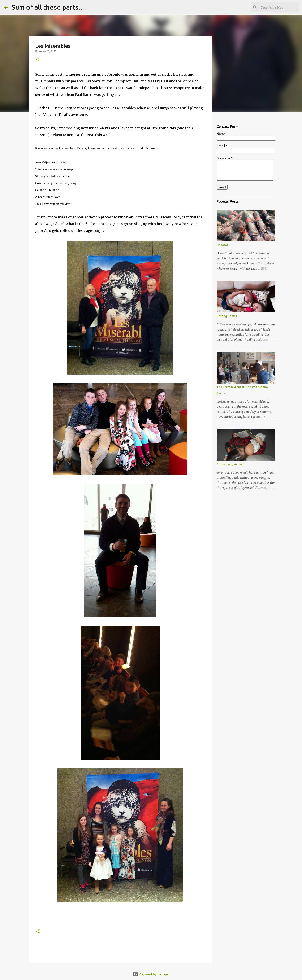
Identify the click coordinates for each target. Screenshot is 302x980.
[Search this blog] (277, 7)
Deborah (223, 245)
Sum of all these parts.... (49, 7)
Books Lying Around (231, 464)
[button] (38, 60)
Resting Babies (227, 316)
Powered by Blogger (151, 974)
